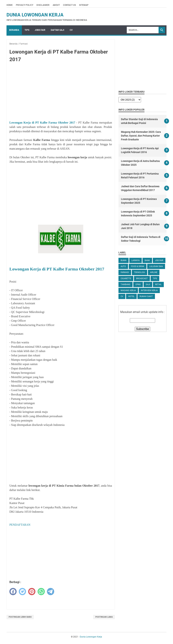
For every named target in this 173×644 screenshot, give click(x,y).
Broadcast (142, 278)
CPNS (138, 284)
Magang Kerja (128, 290)
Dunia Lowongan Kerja (35, 15)
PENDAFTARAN (20, 525)
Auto (123, 266)
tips (155, 278)
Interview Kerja (149, 290)
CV (71, 30)
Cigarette (126, 278)
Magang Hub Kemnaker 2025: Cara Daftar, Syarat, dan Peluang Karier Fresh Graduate (141, 136)
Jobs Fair (40, 30)
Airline (154, 272)
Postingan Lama (104, 617)
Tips (27, 30)
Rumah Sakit (146, 296)
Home (10, 5)
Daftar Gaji (58, 30)
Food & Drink (138, 266)
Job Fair (159, 260)
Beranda (14, 30)
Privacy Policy (25, 5)
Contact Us (69, 5)
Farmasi (125, 272)
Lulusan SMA (156, 266)
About (56, 5)
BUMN (124, 260)
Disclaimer (43, 5)
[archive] (130, 100)
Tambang (126, 284)
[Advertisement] (61, 92)
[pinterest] (32, 592)
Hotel (131, 296)
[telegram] (51, 592)
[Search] (143, 30)
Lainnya (136, 260)
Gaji (148, 284)
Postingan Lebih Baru (20, 617)
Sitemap (84, 5)
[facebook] (13, 592)
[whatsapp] (41, 592)
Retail (158, 284)
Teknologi (140, 272)
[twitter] (22, 592)
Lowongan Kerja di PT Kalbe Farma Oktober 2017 (42, 123)
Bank (147, 260)
